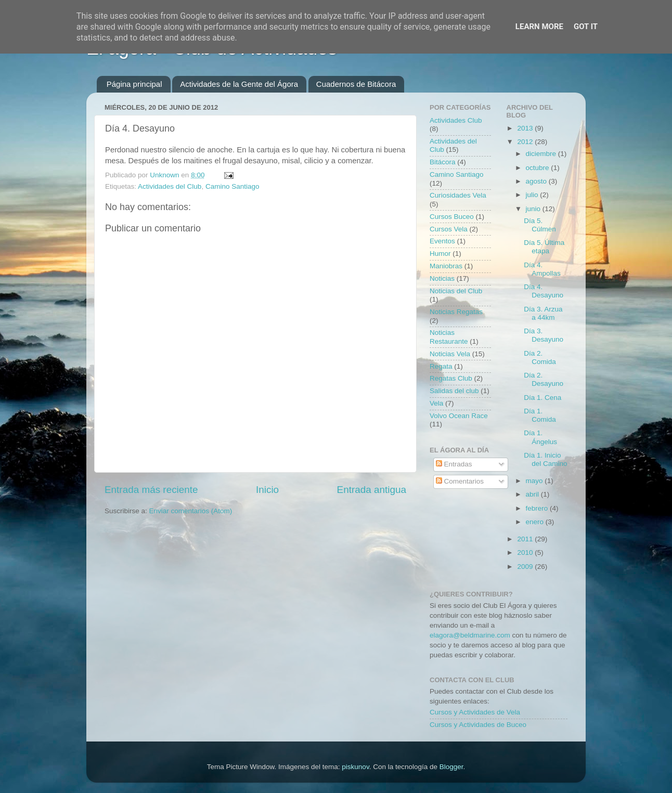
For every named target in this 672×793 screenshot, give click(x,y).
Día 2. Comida (540, 357)
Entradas (454, 464)
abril (533, 494)
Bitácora (443, 162)
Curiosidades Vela (458, 195)
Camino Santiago (232, 186)
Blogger (451, 767)
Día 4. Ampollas (542, 269)
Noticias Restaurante (449, 337)
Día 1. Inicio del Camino (545, 459)
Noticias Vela (450, 354)
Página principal (134, 84)
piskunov (355, 767)
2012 (526, 142)
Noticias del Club (456, 291)
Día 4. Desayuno (544, 291)
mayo (535, 481)
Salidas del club (454, 391)
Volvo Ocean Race (459, 416)
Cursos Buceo (452, 217)
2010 (526, 552)
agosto (537, 181)
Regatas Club (451, 378)
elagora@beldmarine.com (470, 635)
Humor (440, 253)
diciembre (542, 154)
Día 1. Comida (540, 415)
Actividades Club (456, 120)
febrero (538, 508)
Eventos (442, 241)
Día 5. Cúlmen (540, 225)
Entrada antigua (372, 490)
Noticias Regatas (456, 312)
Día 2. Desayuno (544, 379)
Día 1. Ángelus (540, 437)
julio (533, 195)
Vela (436, 403)
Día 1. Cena (542, 398)
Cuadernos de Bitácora (356, 84)
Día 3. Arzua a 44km (543, 313)
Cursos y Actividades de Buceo (478, 725)
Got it (586, 27)
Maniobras (446, 266)
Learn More (539, 27)
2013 (526, 128)
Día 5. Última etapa (544, 247)
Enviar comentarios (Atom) (191, 511)
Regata (441, 366)
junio (534, 209)
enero (536, 522)
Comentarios (460, 481)
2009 (526, 567)
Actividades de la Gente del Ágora (239, 84)
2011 (526, 539)
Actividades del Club (170, 186)
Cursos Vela (449, 229)
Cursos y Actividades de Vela (475, 712)
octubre (539, 168)
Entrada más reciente (151, 490)
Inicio (267, 490)
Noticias (442, 278)
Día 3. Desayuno (544, 335)
